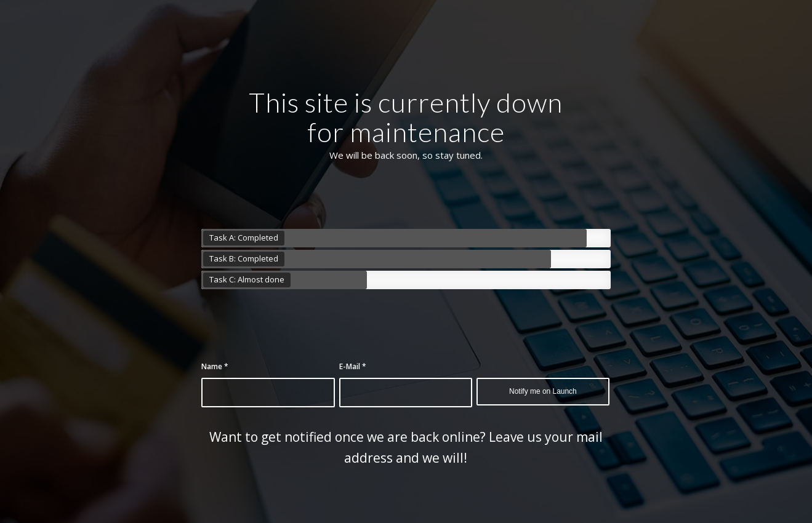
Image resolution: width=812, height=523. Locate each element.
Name (215, 366)
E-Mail (353, 366)
